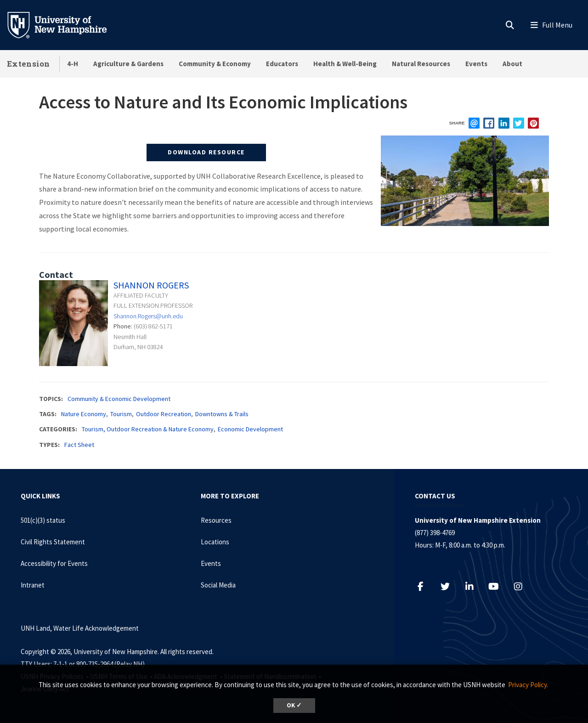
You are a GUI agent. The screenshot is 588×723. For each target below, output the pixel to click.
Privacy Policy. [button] (528, 685)
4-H (73, 64)
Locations (215, 542)
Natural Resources (421, 64)
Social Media (218, 585)
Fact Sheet (79, 445)
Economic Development (250, 429)
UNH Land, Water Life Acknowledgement (80, 628)
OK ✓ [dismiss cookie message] (294, 705)
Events (476, 64)
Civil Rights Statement (53, 542)
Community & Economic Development (119, 399)
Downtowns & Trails (222, 414)
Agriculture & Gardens (128, 64)
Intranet (33, 585)
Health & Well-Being (345, 64)
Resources (216, 520)
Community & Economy (215, 64)
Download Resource (206, 152)
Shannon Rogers (151, 285)
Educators (282, 64)
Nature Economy (84, 414)
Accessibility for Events (54, 563)
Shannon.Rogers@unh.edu (148, 316)
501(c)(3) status (43, 520)
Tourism (121, 414)
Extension (28, 64)
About (512, 64)
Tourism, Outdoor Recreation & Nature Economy (148, 429)
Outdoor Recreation (164, 414)
